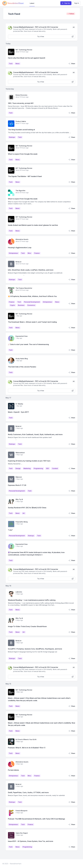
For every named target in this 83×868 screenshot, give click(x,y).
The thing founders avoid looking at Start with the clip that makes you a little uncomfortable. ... (39, 133)
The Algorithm (20, 191)
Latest (32, 3)
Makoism (19, 477)
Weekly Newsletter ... (15, 464)
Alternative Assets (22, 239)
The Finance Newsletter (24, 288)
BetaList (18, 262)
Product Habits (21, 121)
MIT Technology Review (24, 50)
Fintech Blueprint (21, 811)
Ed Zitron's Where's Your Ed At (26, 739)
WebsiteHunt (20, 453)
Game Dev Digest (22, 833)
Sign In (77, 3)
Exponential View (22, 336)
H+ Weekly (19, 404)
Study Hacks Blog (22, 359)
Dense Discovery (21, 95)
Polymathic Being (22, 522)
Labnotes (19, 592)
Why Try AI (19, 499)
